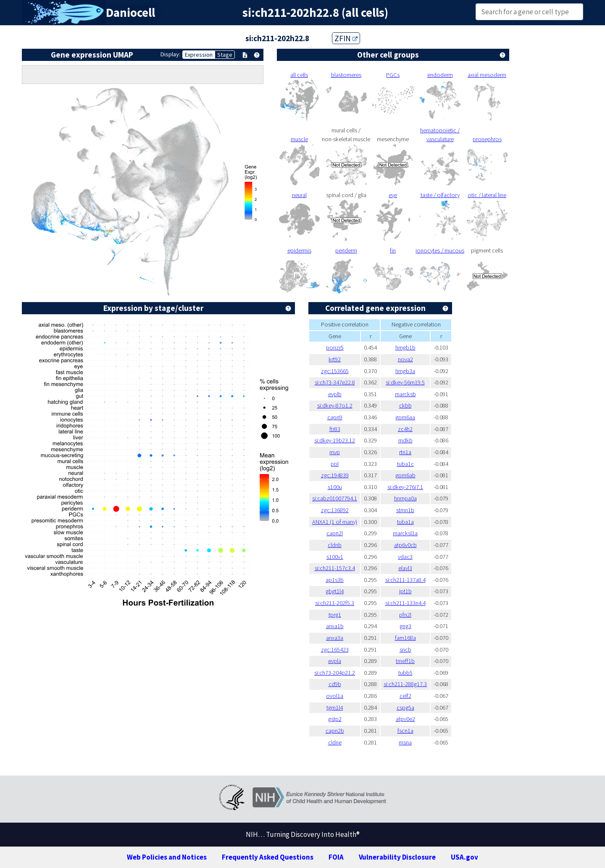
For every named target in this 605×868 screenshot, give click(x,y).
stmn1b (405, 510)
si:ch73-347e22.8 (335, 382)
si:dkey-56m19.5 (405, 382)
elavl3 (405, 568)
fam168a (405, 638)
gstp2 (335, 719)
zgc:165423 (335, 650)
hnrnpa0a (405, 498)
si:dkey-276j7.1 (405, 487)
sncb (405, 650)
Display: (170, 54)
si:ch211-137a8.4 (405, 580)
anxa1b (335, 626)
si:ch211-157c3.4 (335, 568)
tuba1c (405, 464)
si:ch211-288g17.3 (405, 684)
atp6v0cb (405, 545)
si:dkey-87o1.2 (335, 405)
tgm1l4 (335, 708)
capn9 (335, 417)
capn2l (335, 533)
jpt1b (405, 591)
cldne (335, 742)
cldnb (335, 545)
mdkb (405, 440)
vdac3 (405, 557)
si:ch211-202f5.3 (335, 603)
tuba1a (405, 522)
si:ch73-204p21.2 (335, 673)
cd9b (335, 684)
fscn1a (405, 731)
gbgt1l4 (335, 591)
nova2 (405, 359)
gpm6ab (405, 475)
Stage (225, 55)
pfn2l (405, 615)
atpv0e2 (405, 719)
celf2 (405, 696)
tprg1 (335, 615)
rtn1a (405, 452)
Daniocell (130, 13)
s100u (335, 487)
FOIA (336, 857)
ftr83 (335, 429)
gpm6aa (405, 417)
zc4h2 (405, 429)
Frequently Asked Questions (268, 857)
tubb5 (405, 673)
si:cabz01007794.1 (335, 498)
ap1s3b (335, 580)
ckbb (405, 405)
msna (405, 742)
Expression (199, 55)
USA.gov (464, 857)
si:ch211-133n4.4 (405, 603)
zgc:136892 (335, 510)
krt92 (335, 359)
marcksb (405, 394)
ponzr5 (335, 347)
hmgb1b (405, 347)
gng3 (405, 626)
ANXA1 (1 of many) (335, 522)
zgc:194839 (335, 475)
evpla (335, 661)
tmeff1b (405, 661)
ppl (335, 464)
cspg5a (405, 708)
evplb (335, 394)
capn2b (335, 731)
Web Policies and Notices (167, 857)
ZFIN (346, 38)
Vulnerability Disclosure (397, 857)
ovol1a (335, 696)
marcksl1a (405, 533)
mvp (335, 452)
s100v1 (335, 557)
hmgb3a (405, 371)
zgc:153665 (335, 371)
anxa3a (335, 638)
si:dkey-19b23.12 (335, 440)
